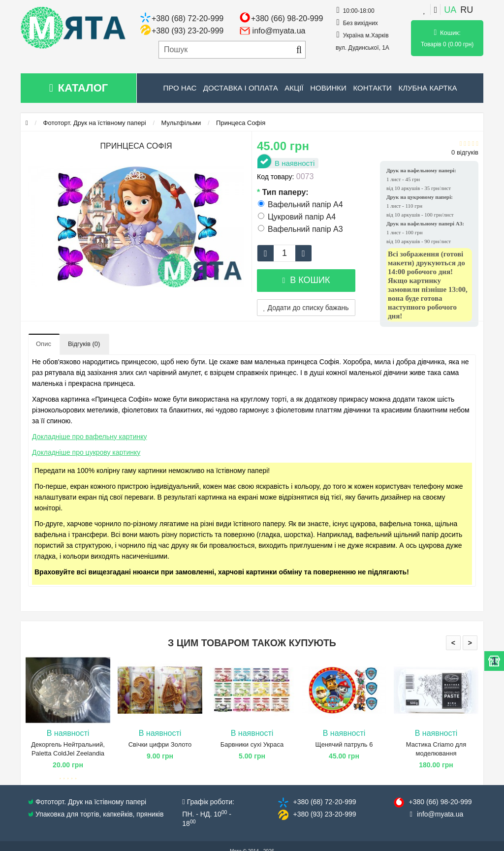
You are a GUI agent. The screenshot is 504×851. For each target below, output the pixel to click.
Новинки (328, 88)
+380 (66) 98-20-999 (287, 18)
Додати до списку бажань (306, 308)
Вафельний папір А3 (300, 229)
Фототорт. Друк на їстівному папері (95, 123)
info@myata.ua (279, 31)
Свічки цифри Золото (160, 744)
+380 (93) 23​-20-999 (324, 814)
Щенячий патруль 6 (344, 744)
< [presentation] (453, 643)
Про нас (180, 88)
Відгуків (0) (84, 344)
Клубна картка (427, 88)
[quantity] (284, 253)
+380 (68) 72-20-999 (188, 18)
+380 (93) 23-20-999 (188, 31)
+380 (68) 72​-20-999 (324, 802)
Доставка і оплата (241, 88)
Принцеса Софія (241, 123)
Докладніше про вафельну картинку (90, 437)
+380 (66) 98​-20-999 (440, 802)
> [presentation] (470, 643)
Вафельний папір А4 (300, 205)
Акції (294, 88)
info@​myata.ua (440, 814)
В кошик (306, 280)
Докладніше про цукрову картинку (86, 452)
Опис (44, 344)
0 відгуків (465, 152)
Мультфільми (181, 123)
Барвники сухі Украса (252, 744)
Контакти (372, 88)
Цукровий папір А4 (297, 217)
